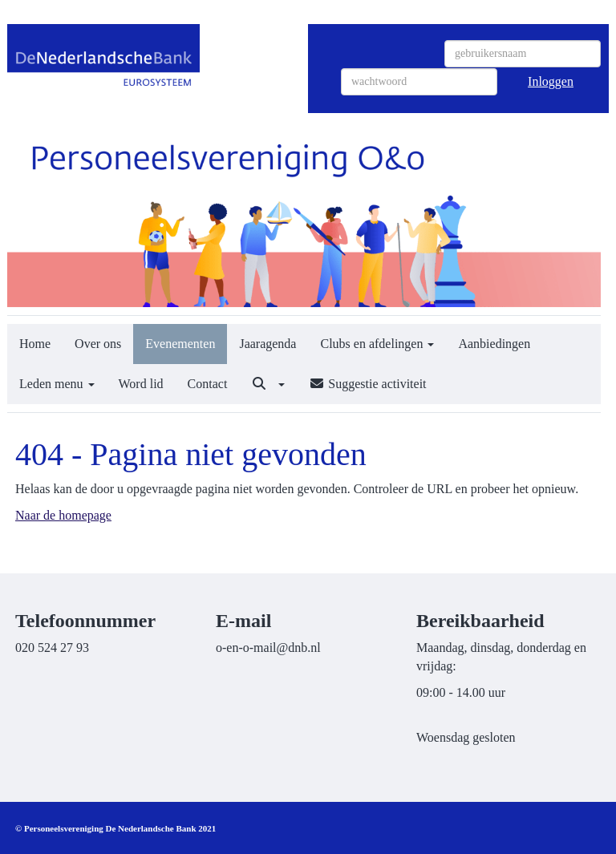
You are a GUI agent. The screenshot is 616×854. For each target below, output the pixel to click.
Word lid (141, 384)
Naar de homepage (63, 515)
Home (35, 344)
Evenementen (180, 344)
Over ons (98, 344)
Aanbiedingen (494, 344)
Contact (208, 384)
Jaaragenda (267, 344)
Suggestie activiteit (367, 384)
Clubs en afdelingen (377, 344)
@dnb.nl (268, 648)
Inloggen (551, 81)
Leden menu (57, 384)
